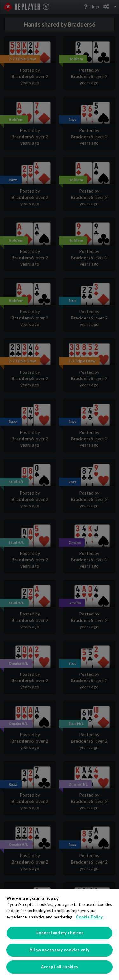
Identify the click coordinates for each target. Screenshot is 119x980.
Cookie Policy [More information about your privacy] (89, 917)
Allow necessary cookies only (60, 950)
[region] (60, 934)
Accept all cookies (60, 967)
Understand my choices (60, 933)
